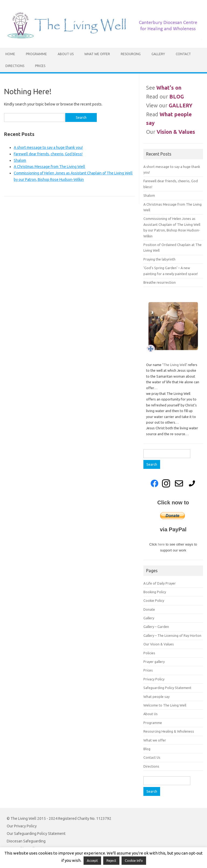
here (162, 544)
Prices (40, 66)
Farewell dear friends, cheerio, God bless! (48, 154)
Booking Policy (155, 592)
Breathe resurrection (160, 282)
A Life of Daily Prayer (160, 583)
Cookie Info (134, 860)
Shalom (20, 160)
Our (171, 132)
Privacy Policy (154, 679)
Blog (147, 749)
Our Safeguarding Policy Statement (36, 834)
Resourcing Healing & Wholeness (169, 731)
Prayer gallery (154, 662)
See (164, 88)
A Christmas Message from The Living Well (49, 167)
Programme (36, 54)
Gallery (158, 54)
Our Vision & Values (159, 644)
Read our (165, 97)
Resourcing (131, 54)
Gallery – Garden (156, 627)
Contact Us (152, 757)
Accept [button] (92, 860)
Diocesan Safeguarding (26, 841)
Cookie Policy (154, 600)
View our (169, 106)
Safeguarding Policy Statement (167, 688)
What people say (156, 697)
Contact (183, 54)
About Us (66, 54)
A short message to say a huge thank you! (48, 147)
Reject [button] (111, 860)
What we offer (97, 54)
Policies (149, 653)
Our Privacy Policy (22, 826)
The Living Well (175, 365)
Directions (15, 66)
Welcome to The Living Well (165, 705)
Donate (149, 609)
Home (10, 54)
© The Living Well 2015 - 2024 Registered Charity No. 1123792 (59, 818)
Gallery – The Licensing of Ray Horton (172, 635)
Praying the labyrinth (159, 259)
